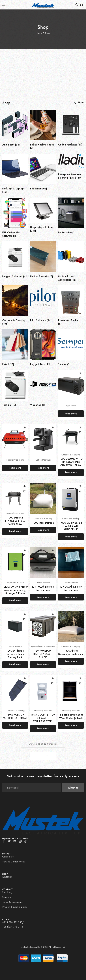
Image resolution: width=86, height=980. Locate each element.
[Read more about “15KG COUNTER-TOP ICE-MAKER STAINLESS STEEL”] (43, 729)
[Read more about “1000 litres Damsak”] (43, 530)
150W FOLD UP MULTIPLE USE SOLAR (15, 716)
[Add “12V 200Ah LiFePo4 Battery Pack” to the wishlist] (80, 555)
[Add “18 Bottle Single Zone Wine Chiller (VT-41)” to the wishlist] (80, 683)
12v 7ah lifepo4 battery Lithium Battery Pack (15, 654)
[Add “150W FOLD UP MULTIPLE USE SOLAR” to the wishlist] (24, 683)
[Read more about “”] (71, 414)
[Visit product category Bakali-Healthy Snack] (43, 144)
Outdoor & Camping (71, 455)
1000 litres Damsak (43, 523)
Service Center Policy (14, 862)
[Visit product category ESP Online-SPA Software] (15, 232)
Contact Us (8, 857)
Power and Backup (71, 519)
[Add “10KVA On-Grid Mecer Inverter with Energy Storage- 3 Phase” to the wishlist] (24, 555)
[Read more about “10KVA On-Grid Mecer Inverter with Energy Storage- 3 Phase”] (15, 601)
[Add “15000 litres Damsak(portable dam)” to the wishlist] (80, 619)
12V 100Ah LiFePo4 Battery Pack (43, 588)
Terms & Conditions (12, 902)
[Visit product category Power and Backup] (71, 319)
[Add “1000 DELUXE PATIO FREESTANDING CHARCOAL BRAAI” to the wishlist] (80, 432)
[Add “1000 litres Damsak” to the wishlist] (52, 491)
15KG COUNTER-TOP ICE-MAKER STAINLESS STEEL (43, 718)
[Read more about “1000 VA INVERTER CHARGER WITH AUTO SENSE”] (71, 537)
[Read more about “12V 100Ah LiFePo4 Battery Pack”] (43, 597)
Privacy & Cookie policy (15, 907)
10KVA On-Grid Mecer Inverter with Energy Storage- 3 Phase (15, 590)
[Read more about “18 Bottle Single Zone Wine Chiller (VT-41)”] (71, 725)
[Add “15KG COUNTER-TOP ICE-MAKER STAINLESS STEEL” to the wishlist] (52, 683)
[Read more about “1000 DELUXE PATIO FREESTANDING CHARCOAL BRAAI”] (71, 473)
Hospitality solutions (15, 460)
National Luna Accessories (43, 647)
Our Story (7, 892)
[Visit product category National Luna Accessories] (71, 276)
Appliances (71, 406)
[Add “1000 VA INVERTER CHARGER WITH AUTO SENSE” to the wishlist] (80, 491)
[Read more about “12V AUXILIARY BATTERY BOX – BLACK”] (43, 665)
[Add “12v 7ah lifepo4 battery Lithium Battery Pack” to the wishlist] (24, 619)
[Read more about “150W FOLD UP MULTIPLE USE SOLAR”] (15, 725)
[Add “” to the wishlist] (80, 378)
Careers (6, 897)
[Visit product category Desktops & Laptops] (15, 188)
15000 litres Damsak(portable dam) (71, 652)
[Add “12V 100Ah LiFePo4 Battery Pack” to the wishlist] (52, 555)
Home (39, 33)
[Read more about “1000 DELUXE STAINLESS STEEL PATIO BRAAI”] (15, 532)
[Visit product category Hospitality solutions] (43, 226)
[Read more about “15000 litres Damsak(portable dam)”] (71, 661)
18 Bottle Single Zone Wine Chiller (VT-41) (71, 716)
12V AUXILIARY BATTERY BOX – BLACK (43, 654)
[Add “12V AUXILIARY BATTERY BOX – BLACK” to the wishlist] (52, 619)
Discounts (7, 877)
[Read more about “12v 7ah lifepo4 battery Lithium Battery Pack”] (15, 665)
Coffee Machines (43, 460)
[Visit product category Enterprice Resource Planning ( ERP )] (71, 174)
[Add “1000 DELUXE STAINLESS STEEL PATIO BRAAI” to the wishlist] (24, 491)
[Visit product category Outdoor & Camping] (15, 319)
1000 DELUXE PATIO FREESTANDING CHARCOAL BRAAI (71, 462)
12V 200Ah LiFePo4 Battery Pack (71, 588)
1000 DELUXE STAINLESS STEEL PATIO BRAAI (15, 521)
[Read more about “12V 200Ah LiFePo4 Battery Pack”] (71, 597)
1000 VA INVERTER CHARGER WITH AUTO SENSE (71, 526)
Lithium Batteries (43, 583)
